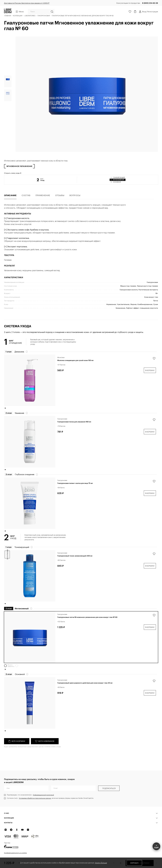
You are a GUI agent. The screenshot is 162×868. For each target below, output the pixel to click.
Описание (10, 203)
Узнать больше (101, 863)
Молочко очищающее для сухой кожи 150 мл (75, 368)
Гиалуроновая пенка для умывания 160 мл (74, 429)
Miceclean (61, 365)
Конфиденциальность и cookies (15, 853)
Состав (26, 203)
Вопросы (75, 203)
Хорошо (134, 863)
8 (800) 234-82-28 (150, 3)
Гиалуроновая (62, 426)
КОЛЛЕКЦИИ (9, 818)
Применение (43, 203)
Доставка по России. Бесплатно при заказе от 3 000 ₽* (27, 3)
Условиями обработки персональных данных (35, 798)
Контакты (8, 823)
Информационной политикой (43, 795)
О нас (7, 813)
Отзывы (60, 203)
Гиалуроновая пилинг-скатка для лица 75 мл (75, 491)
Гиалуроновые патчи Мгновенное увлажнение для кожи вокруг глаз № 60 (87, 625)
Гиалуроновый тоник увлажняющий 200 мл (75, 563)
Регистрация (153, 12)
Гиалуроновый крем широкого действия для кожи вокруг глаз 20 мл (85, 690)
